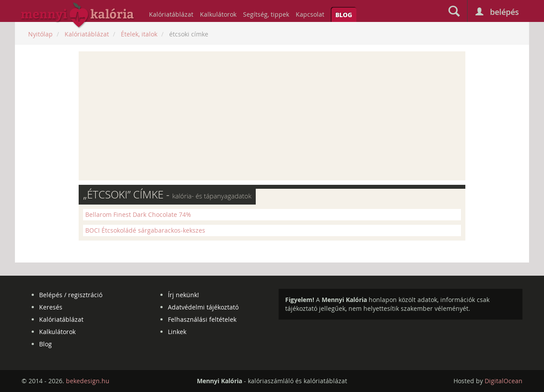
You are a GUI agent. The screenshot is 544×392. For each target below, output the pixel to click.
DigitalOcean (504, 381)
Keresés (51, 307)
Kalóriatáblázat (171, 14)
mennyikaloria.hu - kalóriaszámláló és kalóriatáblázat (78, 16)
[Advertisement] (272, 116)
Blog (344, 14)
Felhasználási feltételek (202, 319)
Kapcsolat (310, 14)
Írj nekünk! (183, 295)
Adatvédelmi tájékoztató (203, 307)
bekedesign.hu (88, 381)
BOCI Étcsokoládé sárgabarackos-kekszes (145, 230)
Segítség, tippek (266, 14)
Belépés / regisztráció (71, 295)
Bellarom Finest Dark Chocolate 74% (138, 214)
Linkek (177, 332)
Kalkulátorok (218, 14)
